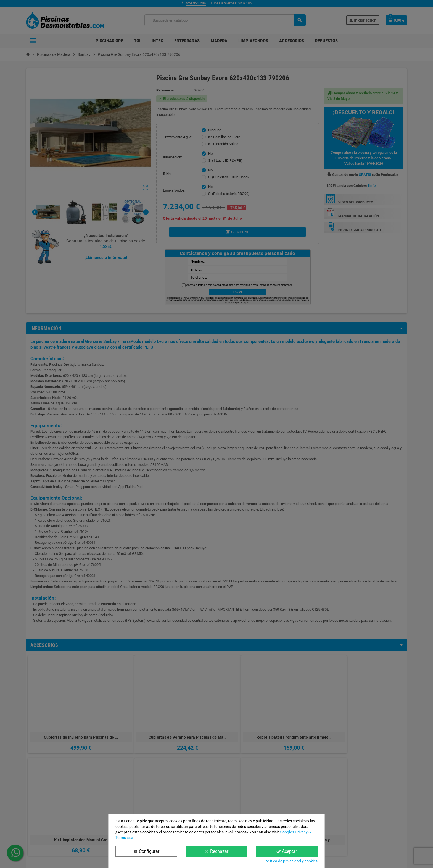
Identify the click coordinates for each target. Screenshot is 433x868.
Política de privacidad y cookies (291, 861)
